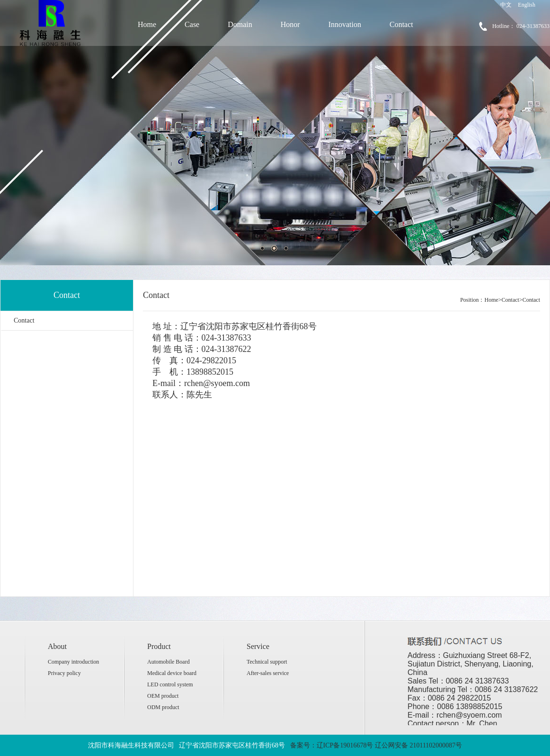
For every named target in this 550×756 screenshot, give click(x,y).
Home (147, 24)
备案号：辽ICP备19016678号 (332, 745)
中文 (506, 5)
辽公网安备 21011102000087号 (418, 745)
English (527, 5)
